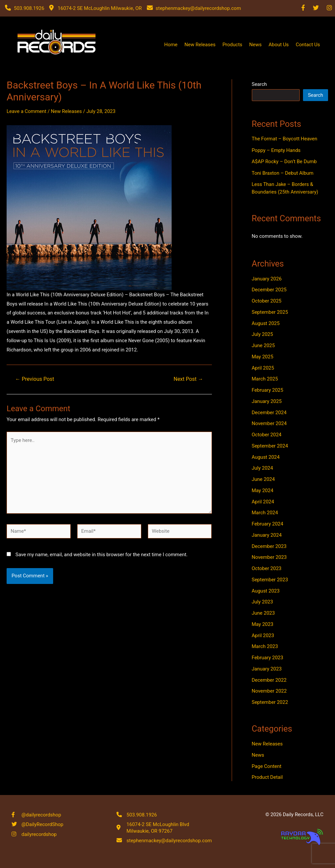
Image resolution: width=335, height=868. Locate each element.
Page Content (267, 766)
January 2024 (267, 535)
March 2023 (265, 646)
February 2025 (268, 390)
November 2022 (269, 691)
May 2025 (263, 357)
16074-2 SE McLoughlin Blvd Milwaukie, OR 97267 (158, 827)
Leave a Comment (27, 111)
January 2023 (267, 669)
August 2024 (266, 457)
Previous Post (35, 379)
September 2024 (270, 446)
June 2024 (263, 479)
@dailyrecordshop (41, 814)
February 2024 (268, 524)
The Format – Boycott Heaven (285, 139)
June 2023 (263, 613)
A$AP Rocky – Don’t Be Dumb (284, 162)
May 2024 (263, 490)
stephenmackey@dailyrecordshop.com (169, 840)
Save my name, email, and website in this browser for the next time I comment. (102, 555)
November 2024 (269, 423)
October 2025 (267, 301)
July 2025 (263, 334)
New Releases (200, 45)
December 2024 (269, 413)
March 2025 (265, 379)
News (255, 45)
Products (232, 45)
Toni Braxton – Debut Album (283, 173)
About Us (279, 45)
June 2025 (263, 345)
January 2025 (267, 401)
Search (259, 84)
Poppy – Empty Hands (276, 150)
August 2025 (266, 323)
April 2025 (263, 368)
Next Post (188, 379)
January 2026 (267, 279)
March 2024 (265, 513)
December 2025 (269, 290)
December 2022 (269, 680)
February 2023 (268, 658)
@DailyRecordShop (42, 824)
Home (171, 45)
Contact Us (308, 45)
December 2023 (269, 546)
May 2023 (263, 624)
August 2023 (266, 591)
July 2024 (263, 468)
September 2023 (270, 580)
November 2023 (269, 557)
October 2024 (267, 435)
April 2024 (263, 502)
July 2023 (263, 602)
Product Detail (267, 777)
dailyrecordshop (39, 835)
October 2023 (267, 568)
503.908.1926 (142, 814)
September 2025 (270, 312)
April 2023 (263, 635)
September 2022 (270, 702)
